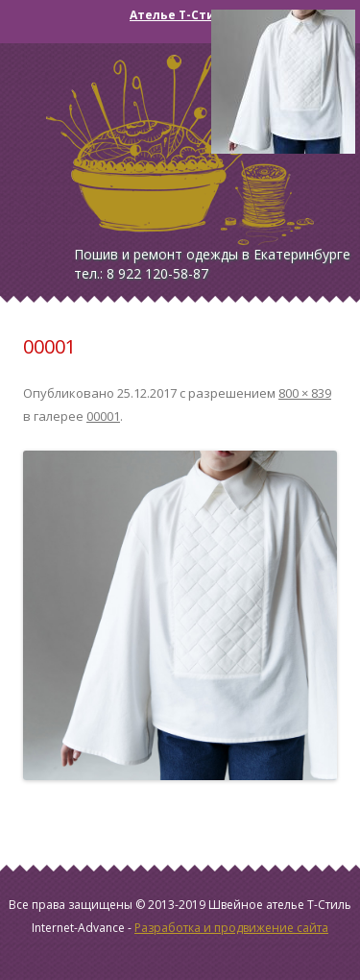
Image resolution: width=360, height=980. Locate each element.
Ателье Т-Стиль (180, 15)
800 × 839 (305, 393)
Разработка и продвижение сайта (231, 928)
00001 (103, 416)
